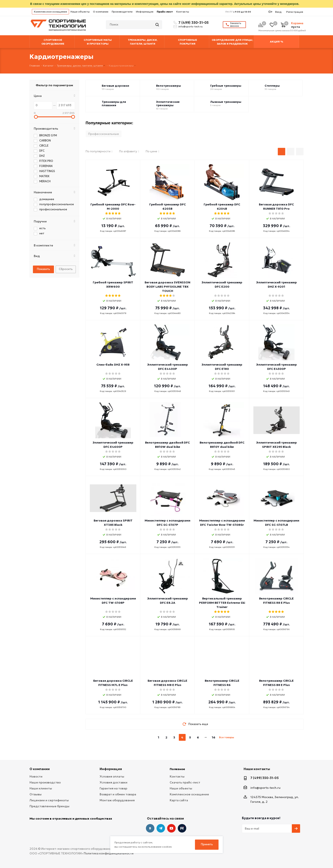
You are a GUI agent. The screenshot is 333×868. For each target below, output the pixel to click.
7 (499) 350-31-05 (193, 23)
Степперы (272, 86)
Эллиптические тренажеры (168, 104)
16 (214, 737)
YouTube (171, 828)
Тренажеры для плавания (114, 104)
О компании (101, 12)
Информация (145, 12)
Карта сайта (179, 800)
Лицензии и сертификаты (49, 800)
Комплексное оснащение (50, 12)
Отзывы (36, 794)
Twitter (182, 828)
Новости (36, 776)
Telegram (161, 828)
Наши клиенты (41, 788)
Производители (122, 12)
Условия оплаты (112, 776)
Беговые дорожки (115, 86)
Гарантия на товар (113, 788)
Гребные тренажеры (226, 86)
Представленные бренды (49, 806)
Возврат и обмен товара (118, 794)
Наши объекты (80, 12)
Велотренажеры (169, 86)
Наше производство (45, 782)
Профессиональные (104, 134)
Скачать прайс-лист (185, 782)
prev (150, 737)
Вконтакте (150, 828)
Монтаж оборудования (117, 800)
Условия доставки (114, 782)
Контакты (183, 12)
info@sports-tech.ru (190, 27)
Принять (207, 844)
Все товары (227, 737)
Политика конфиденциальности (109, 853)
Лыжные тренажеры (226, 102)
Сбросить (66, 269)
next (239, 737)
